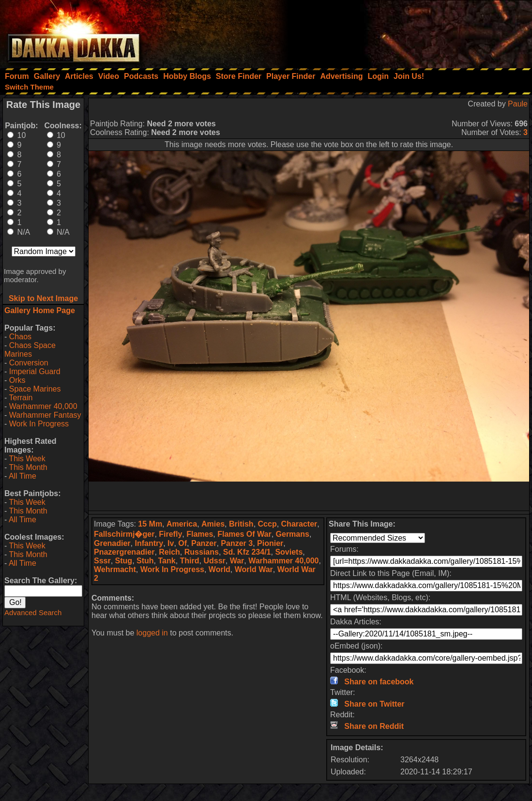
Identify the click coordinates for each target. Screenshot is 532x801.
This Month (28, 467)
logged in (152, 633)
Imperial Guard (35, 371)
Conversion (29, 363)
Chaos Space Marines (30, 350)
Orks (17, 380)
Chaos (20, 337)
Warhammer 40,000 (43, 406)
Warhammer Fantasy (45, 415)
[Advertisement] (402, 31)
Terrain (21, 398)
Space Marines (35, 389)
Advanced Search (33, 612)
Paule (518, 104)
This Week (27, 459)
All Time (23, 476)
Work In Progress (39, 424)
